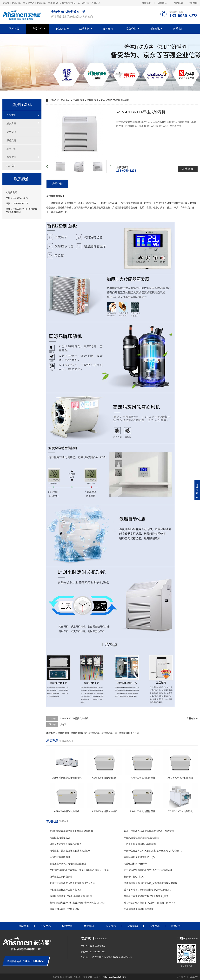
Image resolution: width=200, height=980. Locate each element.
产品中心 (38, 29)
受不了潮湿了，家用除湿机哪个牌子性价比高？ (148, 890)
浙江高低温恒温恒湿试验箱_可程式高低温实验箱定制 (151, 883)
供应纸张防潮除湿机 (60, 857)
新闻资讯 (155, 29)
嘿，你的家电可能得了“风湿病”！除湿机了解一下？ (150, 903)
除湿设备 (106, 208)
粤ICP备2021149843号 (115, 977)
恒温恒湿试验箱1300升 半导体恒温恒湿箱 (71, 896)
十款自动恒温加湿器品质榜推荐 (140, 844)
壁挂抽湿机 (94, 733)
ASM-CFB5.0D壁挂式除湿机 (74, 718)
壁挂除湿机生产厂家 (129, 733)
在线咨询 (188, 169)
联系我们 (178, 29)
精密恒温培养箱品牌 (60, 838)
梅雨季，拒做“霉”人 (134, 877)
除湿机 (61, 203)
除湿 (89, 203)
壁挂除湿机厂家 (79, 733)
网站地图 (178, 3)
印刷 (183, 208)
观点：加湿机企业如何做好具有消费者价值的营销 (149, 831)
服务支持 (108, 29)
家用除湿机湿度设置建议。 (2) (139, 857)
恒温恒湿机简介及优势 (135, 864)
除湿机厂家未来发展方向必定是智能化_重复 (146, 896)
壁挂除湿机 (92, 100)
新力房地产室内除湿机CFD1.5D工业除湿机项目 (148, 870)
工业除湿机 (78, 100)
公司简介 (147, 3)
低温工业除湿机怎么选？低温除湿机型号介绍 (72, 883)
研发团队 (162, 3)
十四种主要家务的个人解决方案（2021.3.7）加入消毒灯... (153, 851)
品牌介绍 (131, 29)
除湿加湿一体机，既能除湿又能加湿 (68, 864)
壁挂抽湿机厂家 (109, 733)
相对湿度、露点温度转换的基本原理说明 (70, 851)
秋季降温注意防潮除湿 (61, 877)
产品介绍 (57, 184)
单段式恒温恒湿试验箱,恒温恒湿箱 (141, 838)
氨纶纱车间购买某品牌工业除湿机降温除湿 (71, 831)
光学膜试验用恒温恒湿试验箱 (139, 909)
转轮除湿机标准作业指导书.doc (65, 890)
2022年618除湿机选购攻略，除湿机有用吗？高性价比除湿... (80, 870)
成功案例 (84, 29)
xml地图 (193, 3)
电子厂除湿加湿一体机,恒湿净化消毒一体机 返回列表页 (78, 903)
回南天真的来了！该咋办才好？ (66, 844)
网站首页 (14, 29)
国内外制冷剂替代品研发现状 (64, 909)
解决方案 (61, 29)
